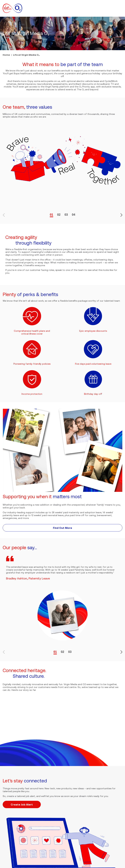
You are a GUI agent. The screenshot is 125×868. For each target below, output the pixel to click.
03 (66, 215)
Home (6, 55)
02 (59, 215)
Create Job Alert (22, 804)
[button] (120, 8)
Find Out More (62, 528)
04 (74, 215)
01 (51, 215)
